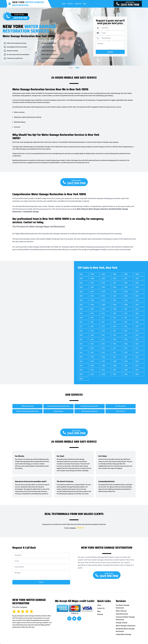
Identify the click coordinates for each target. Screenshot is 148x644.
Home (71, 68)
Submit (110, 52)
